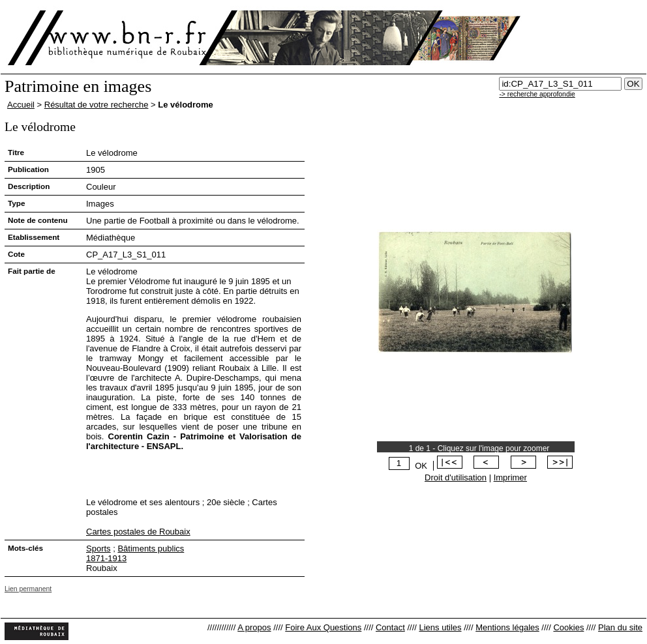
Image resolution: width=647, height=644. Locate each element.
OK (421, 466)
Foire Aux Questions (323, 627)
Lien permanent (28, 589)
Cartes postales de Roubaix (138, 532)
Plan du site (620, 627)
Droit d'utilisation (456, 477)
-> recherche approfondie (537, 94)
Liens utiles (440, 627)
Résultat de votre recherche (97, 105)
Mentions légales (507, 627)
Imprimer (510, 477)
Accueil (21, 105)
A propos (254, 627)
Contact (390, 627)
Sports (98, 549)
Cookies (568, 627)
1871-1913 (106, 558)
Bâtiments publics (151, 549)
